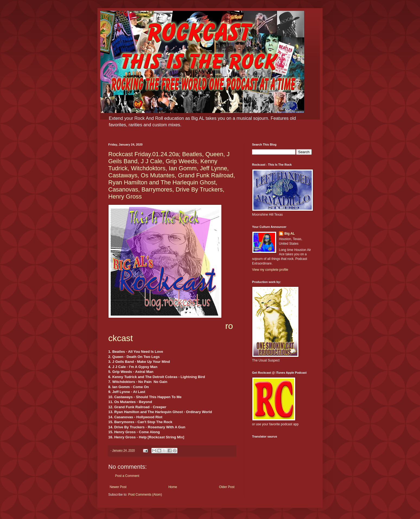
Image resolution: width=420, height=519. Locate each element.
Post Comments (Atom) (145, 495)
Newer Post (118, 487)
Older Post (227, 487)
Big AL (289, 234)
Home (173, 487)
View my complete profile (270, 270)
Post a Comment (127, 476)
